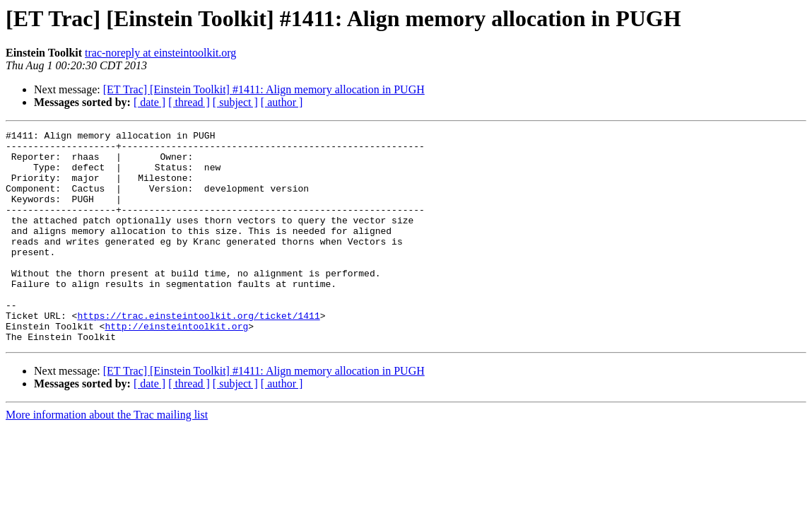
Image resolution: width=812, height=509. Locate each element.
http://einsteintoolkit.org (176, 366)
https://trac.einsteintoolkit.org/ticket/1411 (198, 353)
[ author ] (282, 102)
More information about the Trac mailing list (107, 457)
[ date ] (149, 102)
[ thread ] (189, 102)
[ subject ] (235, 102)
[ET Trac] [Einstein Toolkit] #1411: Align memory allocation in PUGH (264, 89)
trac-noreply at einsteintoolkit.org (160, 53)
